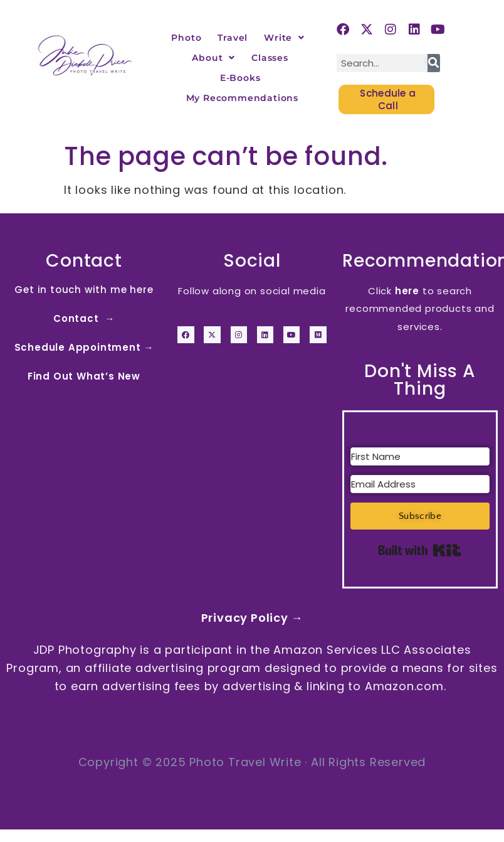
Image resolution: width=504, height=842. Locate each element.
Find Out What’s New (84, 376)
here (407, 291)
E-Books (240, 78)
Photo (186, 38)
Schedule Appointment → (84, 347)
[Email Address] (420, 484)
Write (284, 38)
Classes (270, 58)
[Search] (434, 63)
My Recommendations (242, 98)
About (213, 58)
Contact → (84, 318)
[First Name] (420, 456)
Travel (233, 38)
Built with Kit (420, 550)
